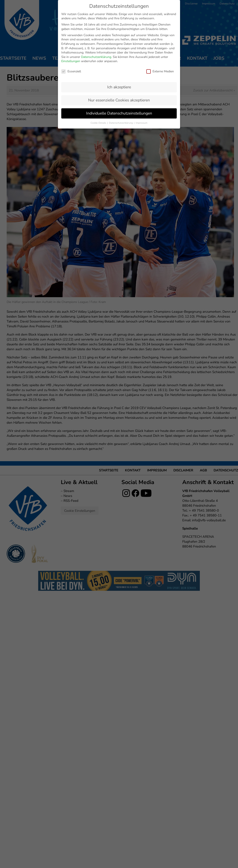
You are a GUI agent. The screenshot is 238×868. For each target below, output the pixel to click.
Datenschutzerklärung (96, 57)
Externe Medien (160, 71)
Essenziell (71, 71)
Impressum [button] (142, 123)
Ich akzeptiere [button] (119, 87)
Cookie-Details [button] (99, 123)
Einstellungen (71, 61)
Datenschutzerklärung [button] (121, 123)
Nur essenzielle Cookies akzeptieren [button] (119, 100)
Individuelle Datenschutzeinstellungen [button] (119, 113)
